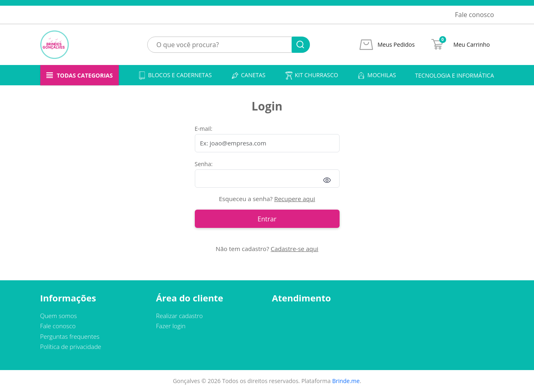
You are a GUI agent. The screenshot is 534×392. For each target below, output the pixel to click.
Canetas (248, 75)
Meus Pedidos (396, 45)
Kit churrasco (312, 75)
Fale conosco (475, 15)
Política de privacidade (71, 347)
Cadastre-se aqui (295, 249)
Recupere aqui (295, 199)
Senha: (204, 164)
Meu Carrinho (472, 45)
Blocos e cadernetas (175, 75)
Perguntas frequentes (70, 336)
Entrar (267, 219)
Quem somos (59, 316)
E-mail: (204, 129)
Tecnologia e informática (455, 75)
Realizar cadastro (180, 316)
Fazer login (171, 326)
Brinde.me (346, 381)
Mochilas (376, 75)
